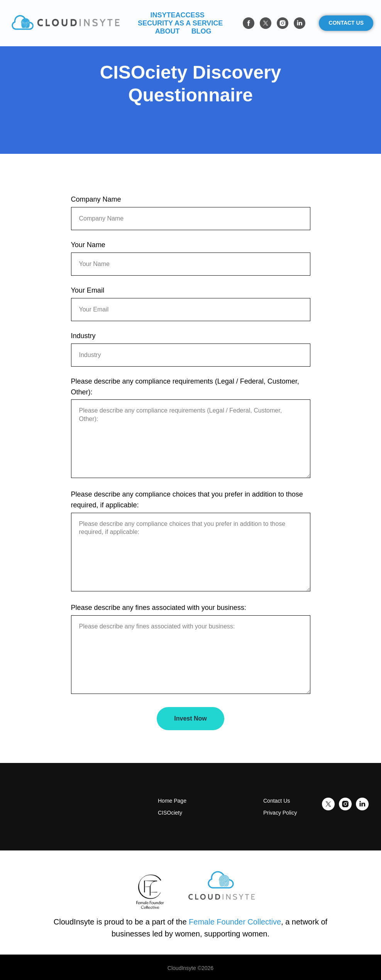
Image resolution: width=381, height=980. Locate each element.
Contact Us (277, 801)
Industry (83, 336)
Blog (202, 31)
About (168, 31)
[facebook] (249, 23)
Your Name (88, 245)
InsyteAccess (178, 15)
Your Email (88, 290)
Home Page (172, 801)
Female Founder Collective (235, 922)
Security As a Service (180, 23)
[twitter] (266, 23)
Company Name (96, 199)
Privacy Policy (280, 813)
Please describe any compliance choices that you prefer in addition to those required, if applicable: (187, 500)
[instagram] (283, 23)
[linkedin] (300, 23)
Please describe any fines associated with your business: (159, 608)
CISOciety (170, 813)
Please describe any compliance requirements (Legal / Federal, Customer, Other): (185, 387)
